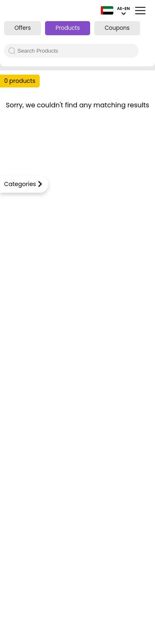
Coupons (117, 28)
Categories (20, 184)
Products (68, 28)
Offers (23, 28)
